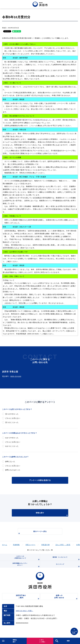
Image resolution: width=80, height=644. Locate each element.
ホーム (5, 545)
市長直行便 (45, 545)
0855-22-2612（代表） (25, 611)
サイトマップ (68, 566)
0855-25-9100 (16, 376)
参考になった (10, 461)
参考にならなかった (13, 470)
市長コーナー (31, 545)
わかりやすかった (12, 438)
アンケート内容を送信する (40, 480)
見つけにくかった (12, 422)
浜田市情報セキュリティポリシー (26, 565)
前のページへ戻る (32, 533)
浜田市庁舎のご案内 (28, 597)
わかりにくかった (12, 446)
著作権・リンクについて (66, 559)
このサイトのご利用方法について (27, 558)
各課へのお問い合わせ (66, 597)
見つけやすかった (12, 414)
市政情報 (16, 545)
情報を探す (52, 514)
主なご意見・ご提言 (63, 545)
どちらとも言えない (13, 418)
